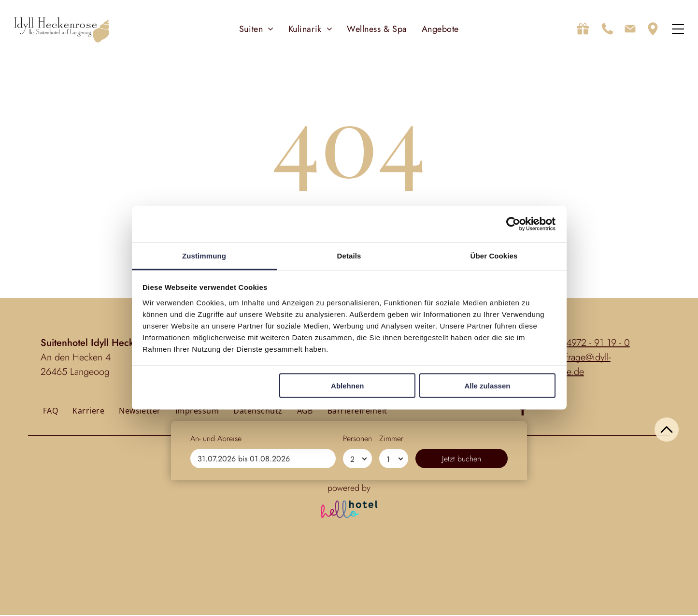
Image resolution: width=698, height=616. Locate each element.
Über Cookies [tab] (494, 256)
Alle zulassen (487, 386)
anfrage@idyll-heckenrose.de (569, 365)
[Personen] (357, 594)
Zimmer (391, 574)
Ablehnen (347, 386)
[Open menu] (678, 29)
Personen (357, 574)
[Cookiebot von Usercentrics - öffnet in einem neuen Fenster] (513, 224)
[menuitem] (256, 29)
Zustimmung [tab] (204, 256)
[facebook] (523, 412)
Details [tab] (349, 256)
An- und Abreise (216, 574)
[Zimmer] (394, 594)
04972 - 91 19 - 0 (595, 344)
